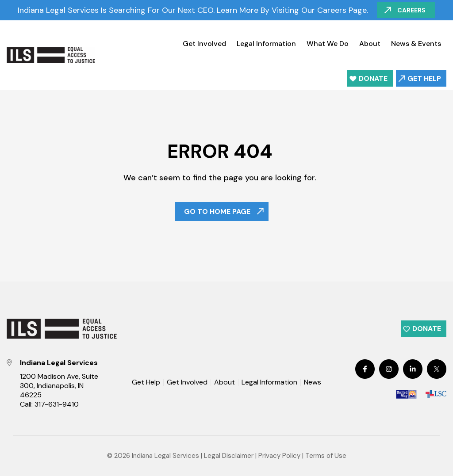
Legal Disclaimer (229, 456)
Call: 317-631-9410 (49, 404)
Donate (373, 78)
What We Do (328, 44)
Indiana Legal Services (165, 456)
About (370, 44)
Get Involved (204, 44)
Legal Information (266, 44)
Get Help (424, 78)
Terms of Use (326, 456)
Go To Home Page (217, 211)
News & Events (416, 44)
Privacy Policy (279, 456)
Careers (412, 10)
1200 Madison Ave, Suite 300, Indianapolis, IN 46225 (59, 386)
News (313, 383)
